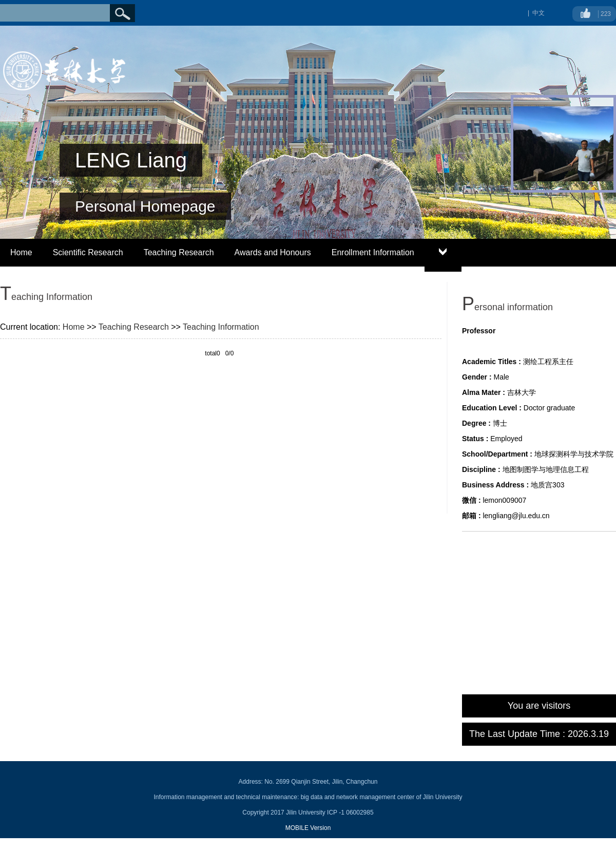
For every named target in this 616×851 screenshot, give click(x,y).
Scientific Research (88, 252)
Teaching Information (221, 327)
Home (21, 252)
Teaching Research (179, 252)
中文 (538, 13)
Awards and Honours (273, 252)
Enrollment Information (373, 252)
